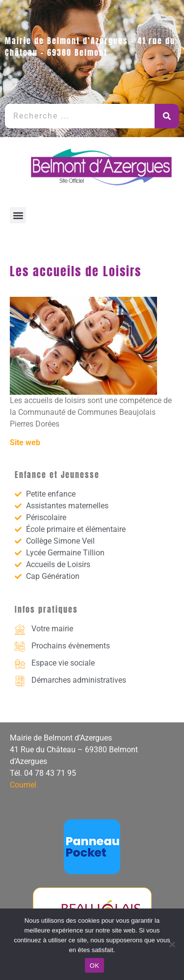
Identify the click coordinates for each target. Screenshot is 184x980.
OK (94, 966)
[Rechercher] (167, 116)
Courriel (23, 785)
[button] (18, 215)
